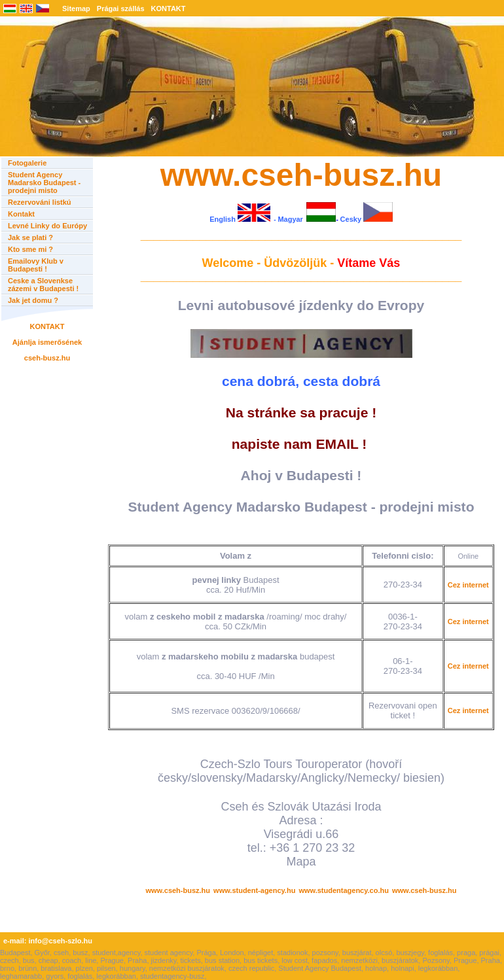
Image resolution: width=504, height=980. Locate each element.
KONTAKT (169, 9)
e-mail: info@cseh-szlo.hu (48, 941)
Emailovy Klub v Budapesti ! (36, 265)
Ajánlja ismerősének (47, 342)
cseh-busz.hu (47, 358)
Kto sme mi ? (30, 249)
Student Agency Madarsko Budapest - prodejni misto (44, 183)
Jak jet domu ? (33, 300)
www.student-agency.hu (254, 890)
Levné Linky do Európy (47, 226)
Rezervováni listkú (40, 202)
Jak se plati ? (30, 237)
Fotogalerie (27, 163)
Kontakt (21, 214)
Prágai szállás (121, 9)
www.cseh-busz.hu (178, 890)
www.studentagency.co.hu (344, 890)
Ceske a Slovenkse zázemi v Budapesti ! (43, 285)
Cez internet (468, 585)
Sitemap (76, 9)
